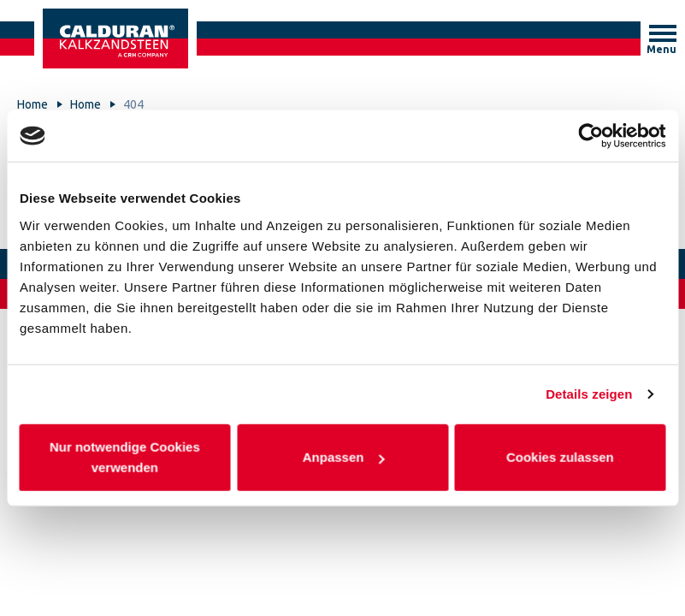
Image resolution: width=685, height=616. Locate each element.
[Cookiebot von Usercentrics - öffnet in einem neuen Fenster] (591, 136)
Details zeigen (589, 394)
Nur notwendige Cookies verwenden (125, 456)
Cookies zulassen (560, 456)
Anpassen (343, 456)
